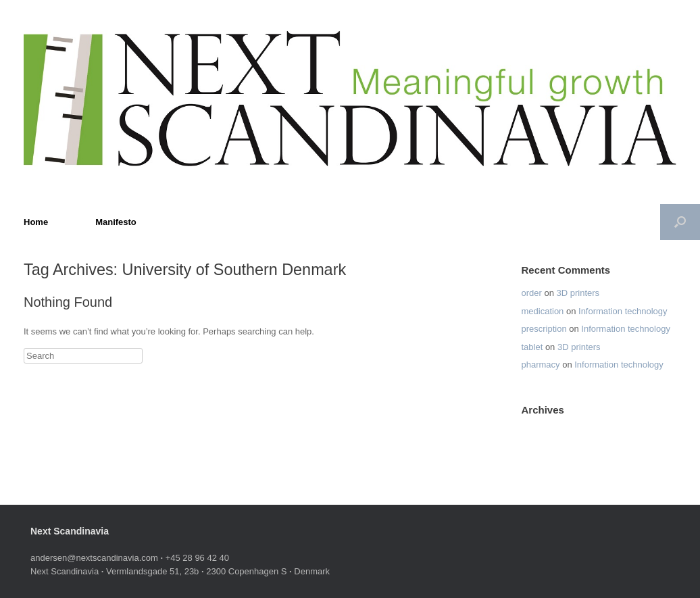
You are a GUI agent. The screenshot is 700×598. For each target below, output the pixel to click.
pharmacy (540, 365)
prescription (544, 329)
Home (36, 222)
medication (542, 311)
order (531, 293)
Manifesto (116, 222)
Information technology (623, 311)
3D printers (578, 293)
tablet (532, 347)
